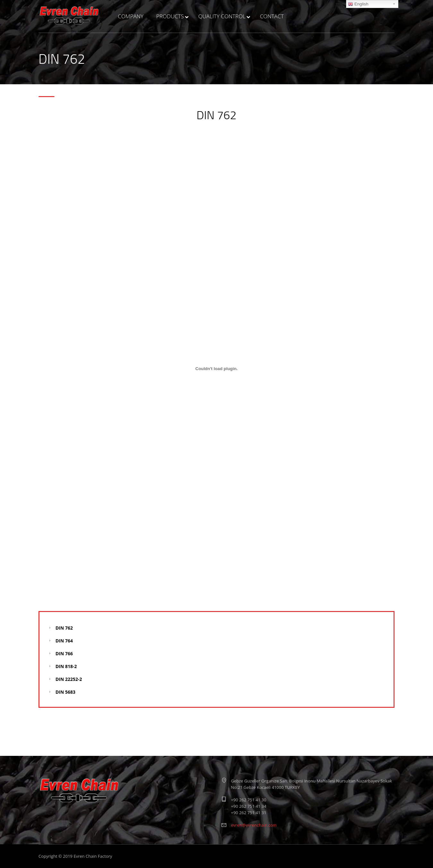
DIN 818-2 (66, 666)
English (358, 4)
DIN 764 (64, 641)
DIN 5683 (65, 692)
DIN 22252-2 (69, 679)
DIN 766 (64, 653)
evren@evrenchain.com (254, 825)
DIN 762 (64, 628)
